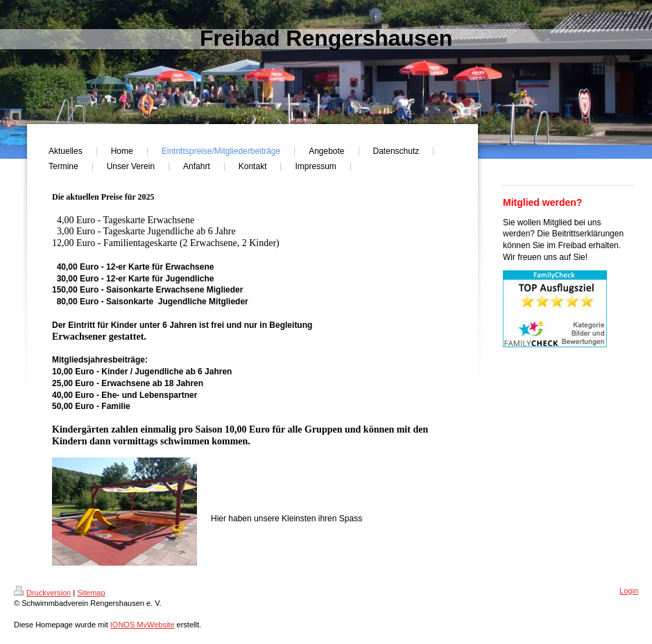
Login (629, 591)
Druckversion (42, 593)
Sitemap (91, 593)
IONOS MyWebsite (143, 625)
